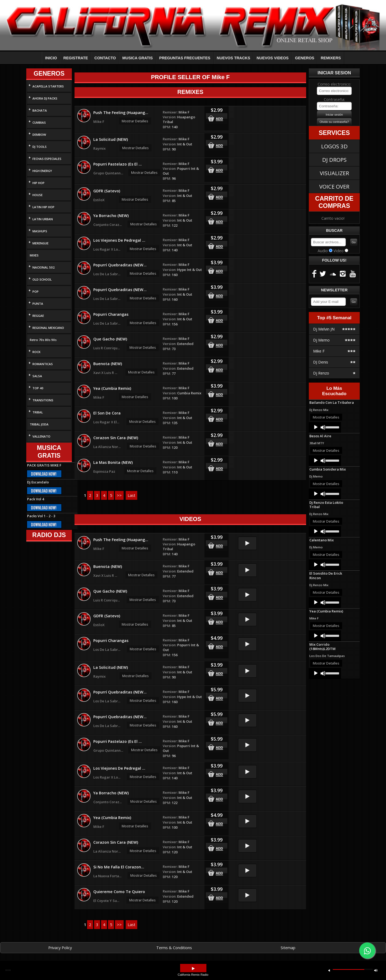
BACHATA (40, 110)
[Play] (316, 427)
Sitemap (288, 948)
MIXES (34, 255)
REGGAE (38, 316)
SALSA (37, 376)
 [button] (193, 969)
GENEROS (305, 58)
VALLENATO (41, 436)
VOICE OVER (334, 186)
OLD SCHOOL (42, 279)
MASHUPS (40, 231)
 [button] (329, 970)
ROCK (36, 352)
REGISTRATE (76, 58)
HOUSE (38, 195)
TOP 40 (38, 388)
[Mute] (323, 427)
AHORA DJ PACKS (45, 98)
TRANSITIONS (43, 400)
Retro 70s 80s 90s (43, 340)
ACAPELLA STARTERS (48, 86)
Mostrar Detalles (135, 121)
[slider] (332, 427)
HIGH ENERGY (42, 171)
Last (131, 495)
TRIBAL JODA (39, 424)
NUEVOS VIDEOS (272, 58)
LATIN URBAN (43, 219)
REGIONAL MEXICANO (48, 328)
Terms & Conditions (174, 948)
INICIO (51, 58)
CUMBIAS (39, 122)
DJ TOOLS (40, 147)
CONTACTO (105, 58)
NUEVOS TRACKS (234, 58)
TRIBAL (38, 412)
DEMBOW (39, 135)
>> (119, 495)
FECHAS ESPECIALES (47, 159)
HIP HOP (38, 183)
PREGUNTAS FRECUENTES (185, 58)
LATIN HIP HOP (43, 207)
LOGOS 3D (334, 146)
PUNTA (38, 304)
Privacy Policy (60, 948)
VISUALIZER (334, 173)
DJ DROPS (334, 160)
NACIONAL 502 (44, 267)
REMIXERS (331, 58)
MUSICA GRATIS (138, 58)
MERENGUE (40, 243)
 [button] (376, 970)
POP (36, 291)
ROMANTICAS (43, 364)
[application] (325, 427)
